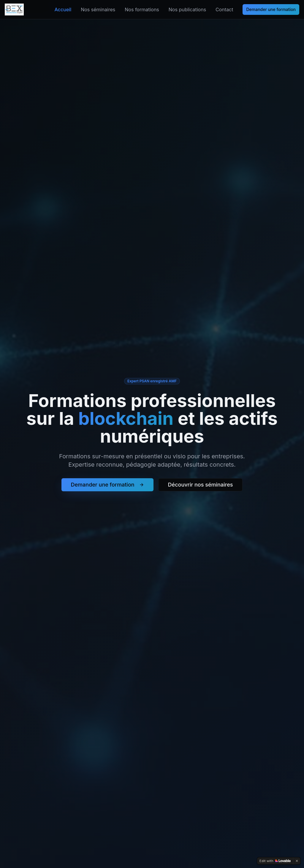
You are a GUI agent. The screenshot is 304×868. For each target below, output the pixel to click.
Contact (224, 9)
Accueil (63, 9)
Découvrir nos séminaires (201, 485)
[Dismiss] (297, 861)
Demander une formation (271, 9)
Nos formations (142, 9)
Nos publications (187, 9)
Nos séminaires (98, 9)
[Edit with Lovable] (275, 861)
